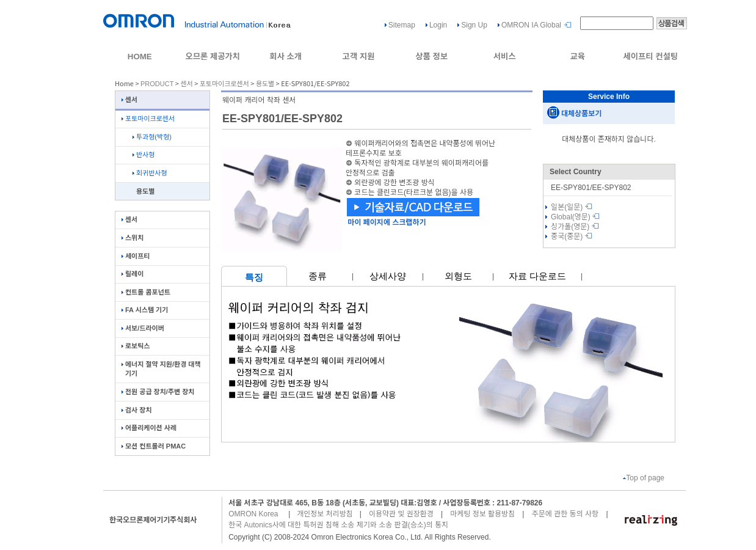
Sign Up (474, 25)
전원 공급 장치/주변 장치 (158, 392)
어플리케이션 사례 (149, 428)
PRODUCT (157, 84)
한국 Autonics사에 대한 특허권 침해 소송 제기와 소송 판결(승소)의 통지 (338, 525)
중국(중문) (572, 237)
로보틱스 (136, 346)
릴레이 (133, 274)
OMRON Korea (253, 514)
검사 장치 (137, 410)
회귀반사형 (150, 173)
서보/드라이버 (143, 328)
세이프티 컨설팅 (650, 57)
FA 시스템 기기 (145, 310)
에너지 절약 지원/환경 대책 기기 (161, 369)
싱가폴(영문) (575, 227)
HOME (140, 57)
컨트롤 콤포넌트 (146, 292)
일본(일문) (572, 207)
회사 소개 (285, 57)
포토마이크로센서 (224, 84)
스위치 (133, 238)
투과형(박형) (152, 137)
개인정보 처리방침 (325, 514)
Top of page (644, 478)
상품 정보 (431, 57)
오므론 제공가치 (213, 57)
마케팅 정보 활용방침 (482, 514)
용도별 (265, 84)
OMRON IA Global (531, 25)
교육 (577, 57)
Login (438, 25)
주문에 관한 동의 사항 (565, 514)
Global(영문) (575, 217)
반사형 (144, 155)
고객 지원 (359, 57)
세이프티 (136, 256)
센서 (186, 84)
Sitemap (402, 25)
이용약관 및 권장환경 (401, 514)
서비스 (505, 57)
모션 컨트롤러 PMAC (154, 446)
